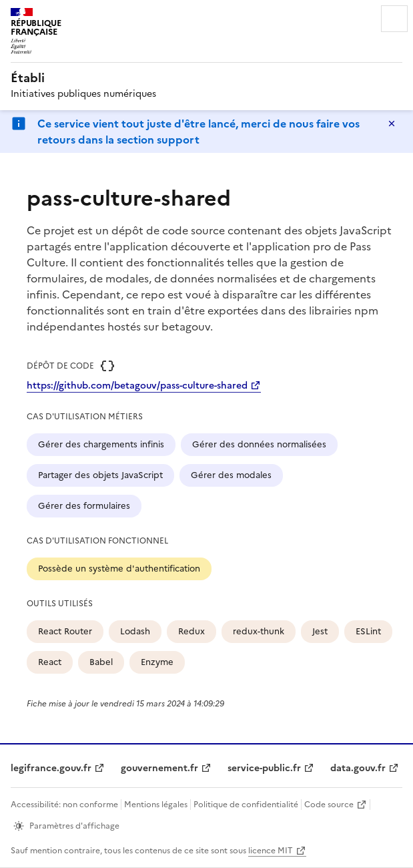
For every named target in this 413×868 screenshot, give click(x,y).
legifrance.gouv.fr (51, 768)
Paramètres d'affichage (74, 826)
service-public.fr (264, 768)
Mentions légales (156, 805)
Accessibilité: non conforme (64, 805)
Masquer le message (392, 124)
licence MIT (271, 851)
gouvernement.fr (159, 768)
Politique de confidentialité (246, 805)
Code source (329, 805)
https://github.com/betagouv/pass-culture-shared (137, 386)
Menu (394, 19)
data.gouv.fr (358, 768)
